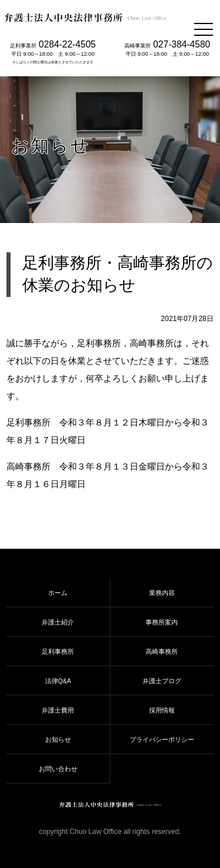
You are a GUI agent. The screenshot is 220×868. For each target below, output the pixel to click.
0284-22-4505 (67, 44)
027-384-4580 (182, 44)
